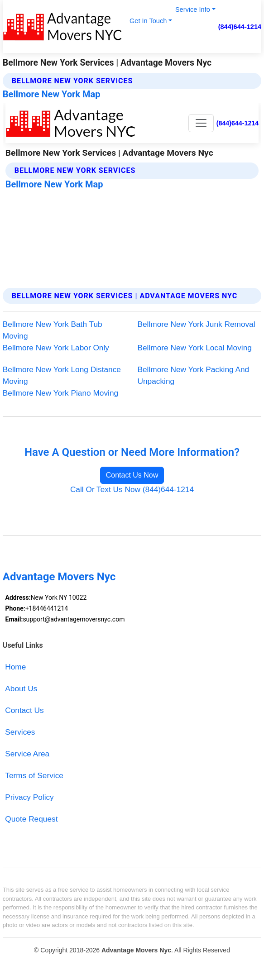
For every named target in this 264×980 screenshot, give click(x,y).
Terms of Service (34, 775)
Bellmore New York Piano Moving (60, 393)
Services (20, 732)
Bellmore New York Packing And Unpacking (194, 375)
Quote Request (31, 819)
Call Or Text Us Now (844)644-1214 (132, 489)
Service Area (27, 754)
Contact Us (24, 710)
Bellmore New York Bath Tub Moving (53, 330)
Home (15, 667)
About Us (21, 688)
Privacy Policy (29, 797)
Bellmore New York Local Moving (195, 348)
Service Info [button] (193, 10)
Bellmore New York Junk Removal (197, 324)
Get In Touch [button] (148, 21)
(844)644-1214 (240, 27)
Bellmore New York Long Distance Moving (62, 375)
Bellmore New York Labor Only (56, 348)
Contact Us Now (132, 475)
